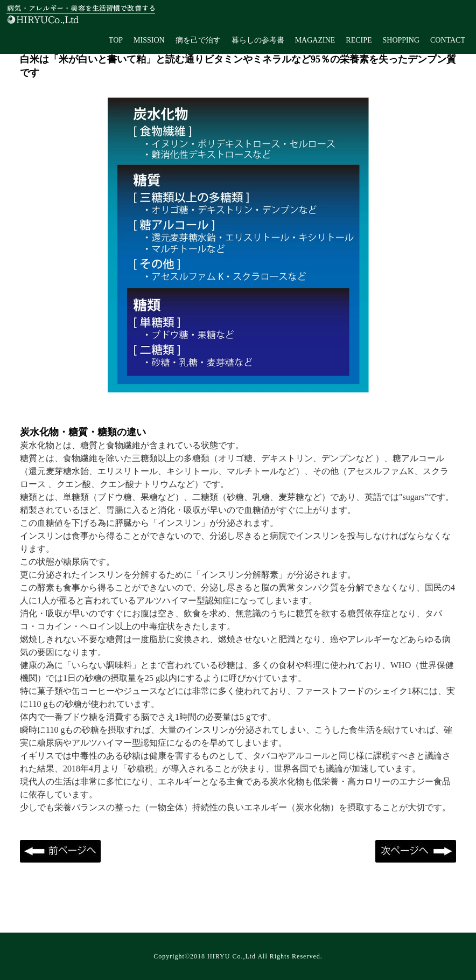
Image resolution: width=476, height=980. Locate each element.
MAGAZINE (315, 40)
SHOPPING (401, 40)
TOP (116, 40)
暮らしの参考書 (258, 40)
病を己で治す (198, 40)
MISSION (149, 40)
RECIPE (359, 40)
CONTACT (448, 40)
